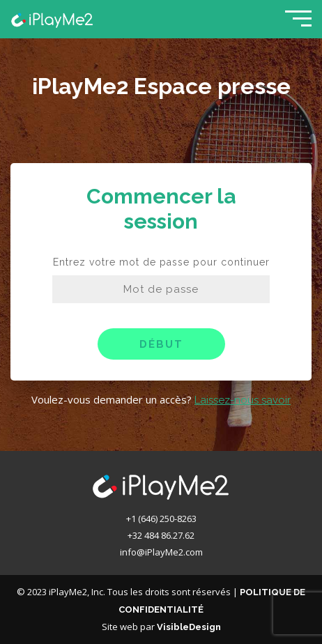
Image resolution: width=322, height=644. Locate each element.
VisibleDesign (189, 627)
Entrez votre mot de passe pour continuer (161, 262)
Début (161, 344)
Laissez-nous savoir (243, 400)
